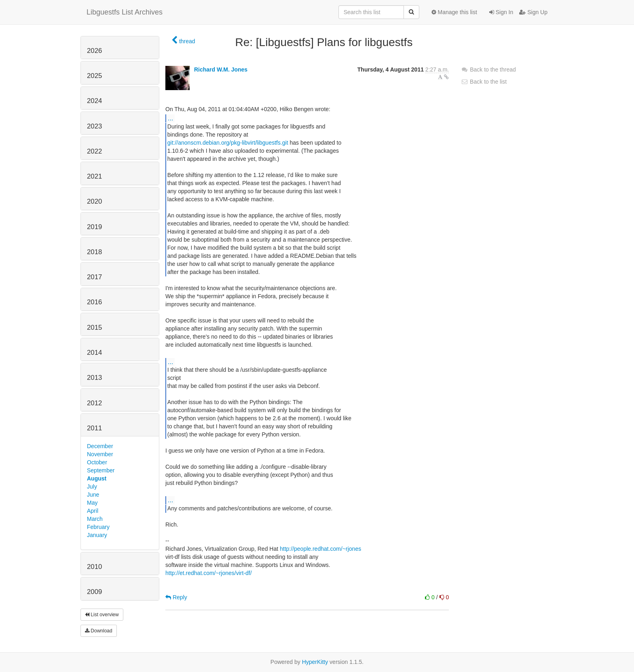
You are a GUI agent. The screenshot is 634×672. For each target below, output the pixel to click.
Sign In (501, 12)
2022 (94, 151)
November (100, 454)
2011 (94, 428)
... (170, 118)
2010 (94, 567)
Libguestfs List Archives (125, 12)
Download (99, 631)
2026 (94, 51)
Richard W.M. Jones (221, 70)
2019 (94, 227)
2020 (94, 201)
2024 (94, 101)
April (93, 511)
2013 (94, 378)
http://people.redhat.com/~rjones (320, 549)
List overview (102, 615)
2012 (94, 403)
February (98, 527)
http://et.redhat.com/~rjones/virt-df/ (209, 573)
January (97, 535)
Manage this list (454, 12)
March (95, 519)
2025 (94, 76)
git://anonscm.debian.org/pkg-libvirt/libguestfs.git (228, 143)
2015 (94, 328)
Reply (176, 597)
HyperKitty (315, 662)
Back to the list (484, 82)
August (97, 478)
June (93, 495)
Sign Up (533, 12)
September (101, 470)
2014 (94, 353)
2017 (94, 277)
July (92, 487)
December (100, 446)
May (92, 503)
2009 (94, 592)
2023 (94, 126)
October (97, 462)
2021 (94, 176)
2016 (94, 302)
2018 (94, 252)
